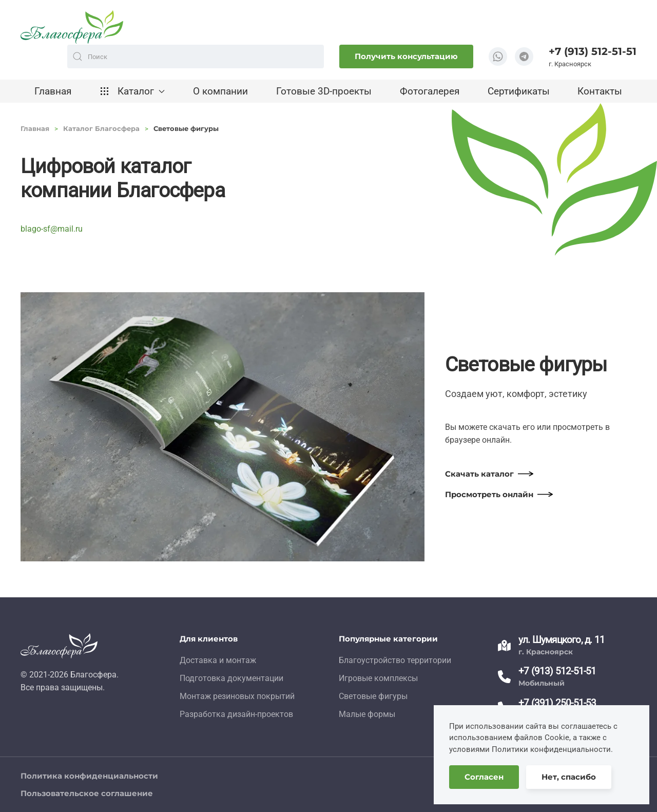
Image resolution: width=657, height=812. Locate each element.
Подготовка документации (231, 678)
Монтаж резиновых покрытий (237, 696)
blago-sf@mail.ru (52, 229)
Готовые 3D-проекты (324, 91)
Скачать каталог (479, 474)
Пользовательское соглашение (87, 793)
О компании (220, 91)
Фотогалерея (430, 91)
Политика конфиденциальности (89, 776)
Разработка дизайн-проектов (236, 714)
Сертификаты (519, 91)
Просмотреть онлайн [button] (489, 494)
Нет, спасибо (569, 777)
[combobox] (196, 56)
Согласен (484, 777)
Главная (53, 91)
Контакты (600, 91)
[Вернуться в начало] (72, 27)
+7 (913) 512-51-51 (593, 51)
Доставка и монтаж (218, 660)
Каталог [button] (132, 91)
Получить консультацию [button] (406, 56)
